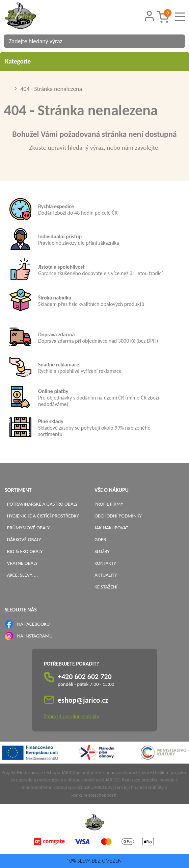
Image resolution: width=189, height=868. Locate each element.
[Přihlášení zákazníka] (150, 16)
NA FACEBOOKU (33, 624)
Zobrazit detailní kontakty (72, 716)
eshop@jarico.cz (83, 700)
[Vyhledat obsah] (177, 41)
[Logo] (29, 17)
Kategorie (94, 61)
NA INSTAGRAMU (35, 636)
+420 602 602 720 (85, 677)
